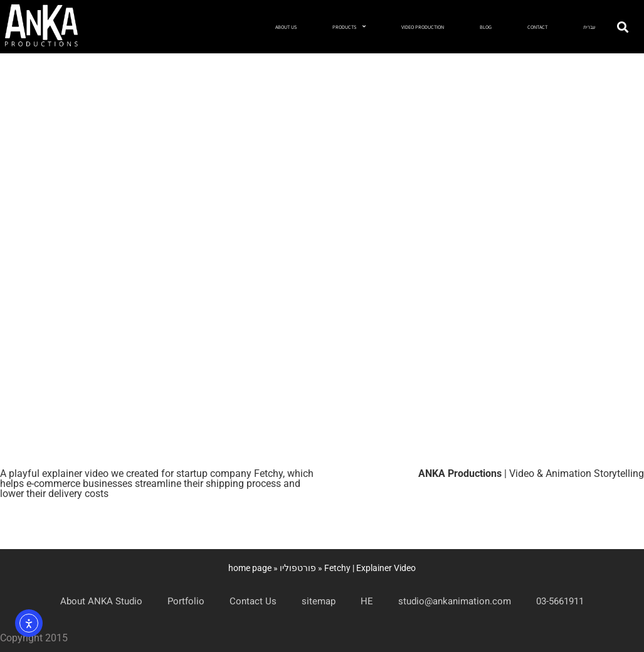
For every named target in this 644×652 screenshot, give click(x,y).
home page (250, 568)
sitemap (319, 601)
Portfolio (186, 601)
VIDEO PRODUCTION (423, 27)
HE (367, 601)
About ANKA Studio (101, 601)
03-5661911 (560, 601)
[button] (622, 27)
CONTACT (537, 27)
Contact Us (253, 601)
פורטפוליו (298, 568)
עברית (589, 27)
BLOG (486, 27)
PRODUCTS (349, 26)
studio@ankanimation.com (455, 601)
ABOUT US (286, 27)
